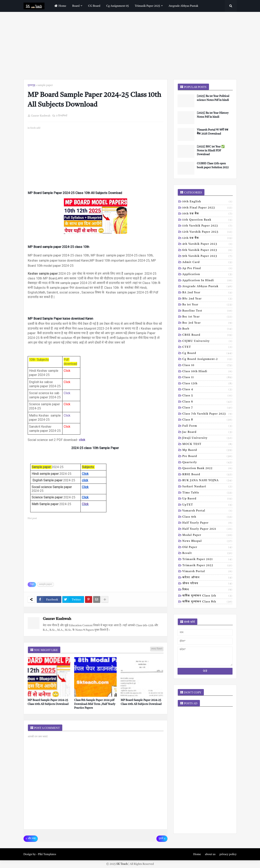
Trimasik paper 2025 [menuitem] (147, 6)
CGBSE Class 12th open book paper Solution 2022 (213, 165)
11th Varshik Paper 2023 (207, 226)
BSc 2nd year (207, 299)
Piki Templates (47, 854)
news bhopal (207, 541)
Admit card (207, 263)
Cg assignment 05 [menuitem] (117, 6)
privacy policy (228, 854)
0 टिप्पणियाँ (62, 116)
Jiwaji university (207, 438)
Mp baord (207, 450)
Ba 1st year (207, 305)
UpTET (207, 505)
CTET (207, 347)
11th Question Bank (207, 220)
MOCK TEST (207, 445)
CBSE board (207, 335)
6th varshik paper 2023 (207, 250)
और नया (32, 839)
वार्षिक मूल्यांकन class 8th (207, 602)
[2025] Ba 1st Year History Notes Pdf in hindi (213, 115)
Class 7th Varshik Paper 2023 (207, 414)
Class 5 (207, 396)
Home (197, 854)
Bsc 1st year (207, 317)
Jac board (207, 432)
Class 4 (207, 390)
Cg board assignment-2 (207, 359)
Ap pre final (207, 269)
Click (67, 393)
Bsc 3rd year (207, 323)
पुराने (161, 839)
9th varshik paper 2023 (207, 256)
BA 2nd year (207, 293)
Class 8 (207, 420)
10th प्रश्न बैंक (207, 214)
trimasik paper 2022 (207, 566)
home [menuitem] (60, 6)
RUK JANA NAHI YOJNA (207, 481)
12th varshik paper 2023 (207, 232)
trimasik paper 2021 (207, 560)
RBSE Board (207, 475)
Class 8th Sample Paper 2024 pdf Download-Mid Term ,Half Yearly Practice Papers (95, 704)
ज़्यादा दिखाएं (157, 649)
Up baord (207, 499)
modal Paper (207, 535)
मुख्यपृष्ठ (31, 85)
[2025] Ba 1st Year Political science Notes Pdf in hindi (213, 98)
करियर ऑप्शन (207, 578)
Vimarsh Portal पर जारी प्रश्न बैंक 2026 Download (213, 132)
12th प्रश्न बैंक (207, 238)
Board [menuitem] (76, 6)
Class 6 (207, 402)
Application (207, 275)
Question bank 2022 (207, 469)
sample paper (45, 85)
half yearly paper (207, 523)
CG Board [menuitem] (94, 6)
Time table (207, 493)
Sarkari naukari (207, 487)
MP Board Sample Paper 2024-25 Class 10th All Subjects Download (48, 702)
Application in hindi (207, 281)
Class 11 (207, 378)
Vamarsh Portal (207, 511)
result (207, 553)
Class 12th (207, 384)
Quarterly (207, 463)
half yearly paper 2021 (207, 529)
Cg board (207, 354)
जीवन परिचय (207, 584)
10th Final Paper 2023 (207, 208)
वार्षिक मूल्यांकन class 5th (207, 596)
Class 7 (207, 408)
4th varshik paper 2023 (207, 244)
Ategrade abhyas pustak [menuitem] (183, 6)
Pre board (207, 457)
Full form (207, 426)
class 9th (207, 517)
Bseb (207, 329)
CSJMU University (207, 341)
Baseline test (207, 311)
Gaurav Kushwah (57, 619)
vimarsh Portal (207, 572)
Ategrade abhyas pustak (207, 287)
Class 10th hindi (207, 372)
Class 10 (207, 366)
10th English (207, 202)
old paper (207, 548)
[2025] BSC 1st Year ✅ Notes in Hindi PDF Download (211, 151)
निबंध (207, 590)
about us (210, 854)
